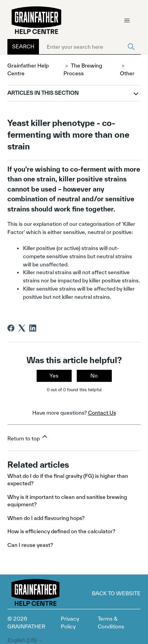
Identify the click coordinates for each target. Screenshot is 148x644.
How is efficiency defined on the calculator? (61, 531)
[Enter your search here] (90, 47)
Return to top (28, 437)
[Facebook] (11, 328)
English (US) (25, 640)
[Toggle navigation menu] (127, 21)
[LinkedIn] (33, 328)
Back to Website (116, 593)
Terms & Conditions (111, 623)
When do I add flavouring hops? (46, 518)
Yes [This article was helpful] (54, 376)
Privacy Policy (70, 623)
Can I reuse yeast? (30, 545)
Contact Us (102, 413)
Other (127, 73)
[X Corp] (22, 328)
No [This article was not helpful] (94, 376)
